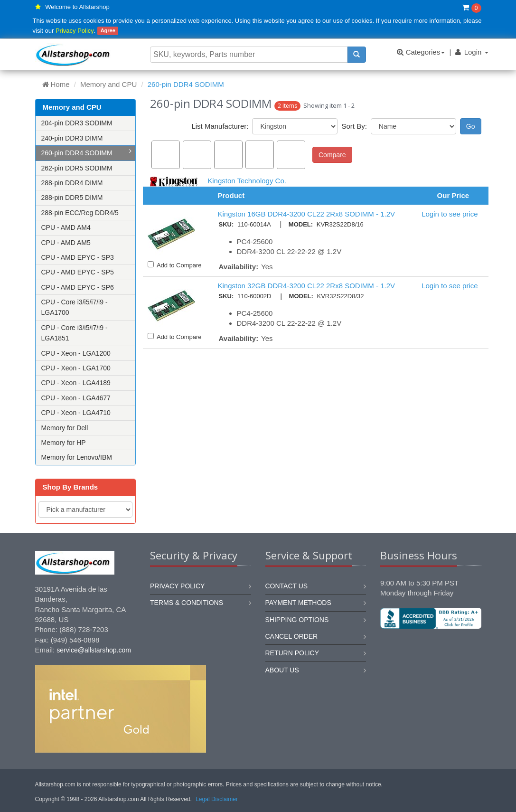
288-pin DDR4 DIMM (72, 183)
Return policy (292, 653)
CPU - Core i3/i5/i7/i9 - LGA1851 (75, 333)
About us (282, 670)
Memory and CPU (108, 84)
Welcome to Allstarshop (77, 7)
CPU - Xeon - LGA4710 (76, 413)
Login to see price (450, 214)
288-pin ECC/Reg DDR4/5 (80, 213)
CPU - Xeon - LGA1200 (76, 353)
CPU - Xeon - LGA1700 (76, 368)
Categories (421, 52)
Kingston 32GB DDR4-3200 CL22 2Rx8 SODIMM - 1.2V (307, 286)
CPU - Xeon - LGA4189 (76, 383)
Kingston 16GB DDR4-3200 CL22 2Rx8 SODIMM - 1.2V (307, 214)
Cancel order (292, 636)
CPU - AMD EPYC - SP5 (78, 272)
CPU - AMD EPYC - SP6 (78, 287)
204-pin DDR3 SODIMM (77, 123)
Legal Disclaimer (217, 799)
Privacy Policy (75, 31)
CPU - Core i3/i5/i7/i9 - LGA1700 (75, 307)
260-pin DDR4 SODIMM (87, 152)
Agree (108, 31)
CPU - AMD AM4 (66, 227)
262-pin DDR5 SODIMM (77, 168)
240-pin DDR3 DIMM (72, 138)
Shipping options (297, 620)
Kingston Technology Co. (247, 181)
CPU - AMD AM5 (66, 243)
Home (56, 84)
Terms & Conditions (187, 603)
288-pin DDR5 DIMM (72, 198)
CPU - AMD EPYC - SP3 (78, 257)
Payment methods (298, 603)
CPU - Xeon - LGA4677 (76, 398)
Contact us (287, 586)
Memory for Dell (65, 428)
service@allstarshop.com (94, 650)
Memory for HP (64, 443)
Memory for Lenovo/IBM (77, 457)
